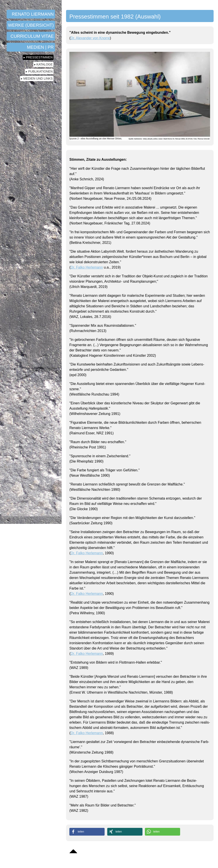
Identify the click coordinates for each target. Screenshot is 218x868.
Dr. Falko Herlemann (87, 267)
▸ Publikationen (39, 71)
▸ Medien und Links (37, 78)
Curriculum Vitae (32, 36)
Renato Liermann (33, 14)
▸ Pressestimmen (38, 57)
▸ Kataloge (43, 64)
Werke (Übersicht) (31, 25)
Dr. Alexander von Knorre (90, 38)
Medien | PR (40, 47)
